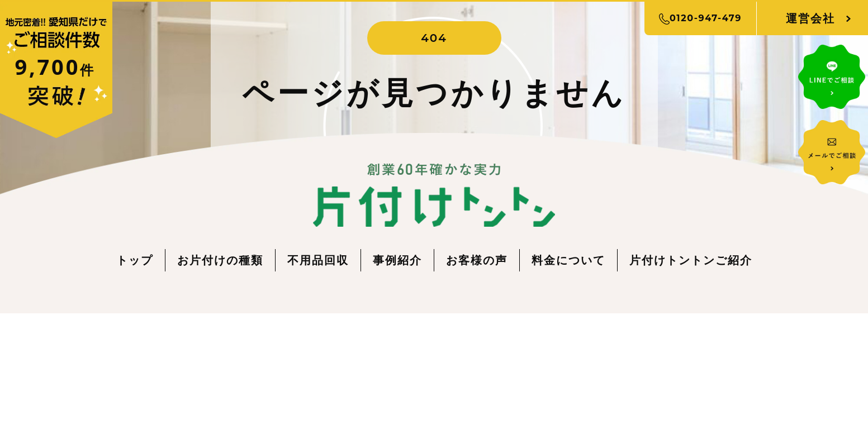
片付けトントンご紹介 (691, 260)
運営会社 (810, 18)
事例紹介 (397, 260)
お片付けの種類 (220, 260)
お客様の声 (477, 260)
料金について (568, 260)
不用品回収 (318, 260)
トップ (135, 260)
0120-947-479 (700, 18)
